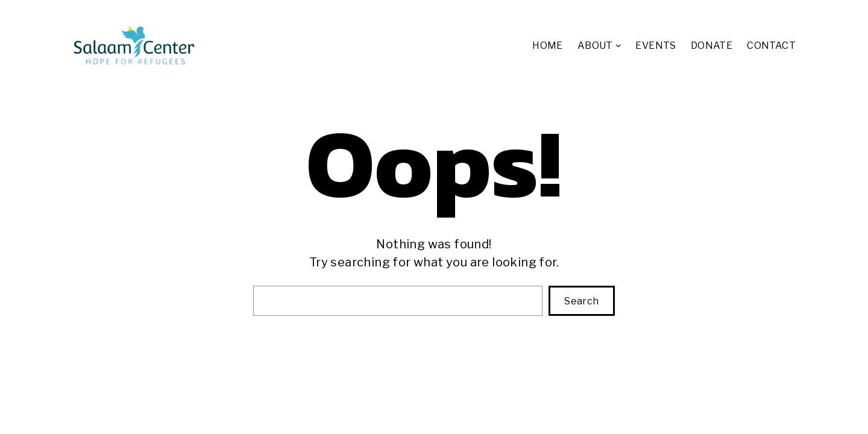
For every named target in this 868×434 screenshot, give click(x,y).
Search (581, 301)
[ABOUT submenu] (618, 45)
